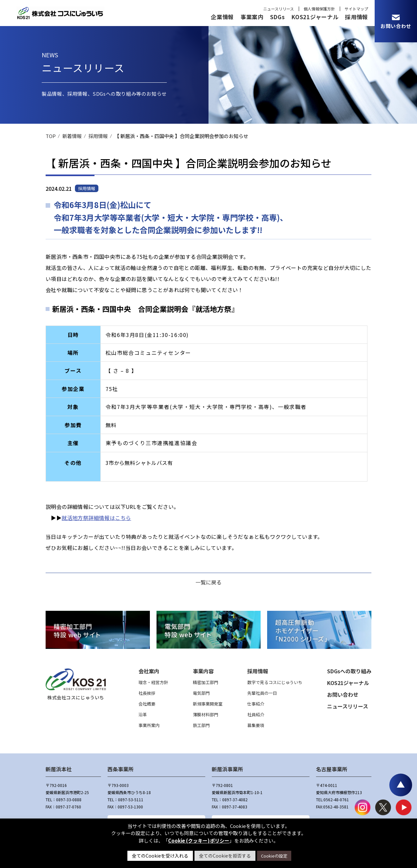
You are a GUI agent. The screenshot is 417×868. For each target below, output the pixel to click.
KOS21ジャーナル (315, 17)
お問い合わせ (343, 694)
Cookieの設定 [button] (274, 856)
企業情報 (222, 17)
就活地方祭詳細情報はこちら (96, 518)
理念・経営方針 (153, 682)
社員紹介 (256, 714)
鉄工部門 (201, 725)
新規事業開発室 (208, 704)
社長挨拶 (147, 693)
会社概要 (147, 704)
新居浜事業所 (227, 769)
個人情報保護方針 (319, 9)
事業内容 (203, 671)
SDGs (278, 17)
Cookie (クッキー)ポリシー (199, 840)
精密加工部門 (206, 682)
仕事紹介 (256, 704)
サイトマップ (356, 9)
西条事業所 (121, 769)
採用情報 (357, 17)
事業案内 (252, 17)
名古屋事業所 (332, 769)
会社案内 (149, 671)
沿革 (143, 714)
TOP (51, 136)
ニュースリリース (279, 9)
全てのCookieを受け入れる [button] (160, 856)
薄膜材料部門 (206, 714)
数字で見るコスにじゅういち (275, 682)
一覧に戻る (208, 582)
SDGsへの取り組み (349, 671)
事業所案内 (149, 725)
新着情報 (72, 136)
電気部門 (201, 693)
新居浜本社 (59, 769)
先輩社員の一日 (262, 693)
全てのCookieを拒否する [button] (225, 856)
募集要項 (256, 725)
